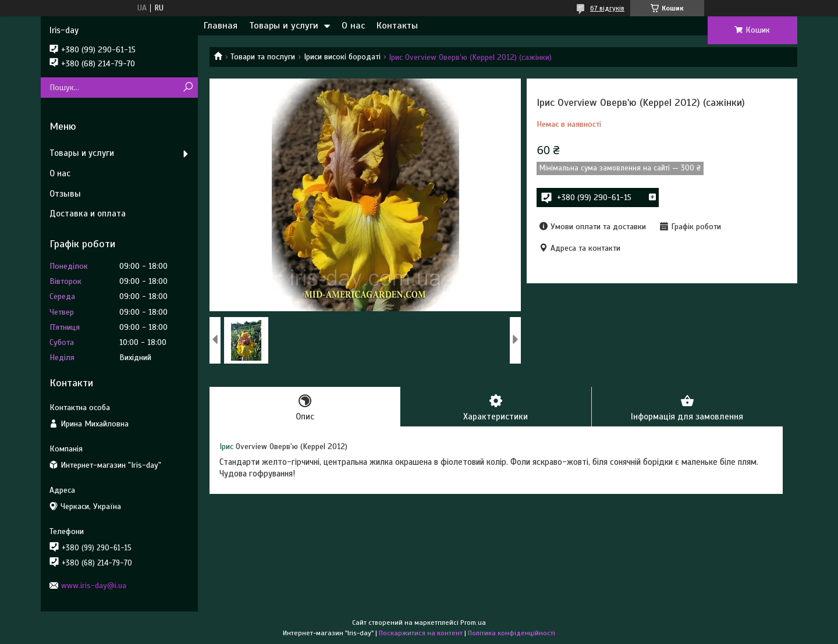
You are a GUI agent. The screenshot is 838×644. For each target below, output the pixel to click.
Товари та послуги (263, 57)
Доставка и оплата (88, 214)
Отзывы (65, 194)
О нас (353, 26)
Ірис (226, 446)
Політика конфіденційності (512, 633)
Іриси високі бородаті (342, 57)
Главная (221, 26)
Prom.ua (473, 622)
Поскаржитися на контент (421, 633)
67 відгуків (607, 8)
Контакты (397, 26)
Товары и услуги (284, 26)
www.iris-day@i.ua (94, 586)
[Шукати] (188, 88)
